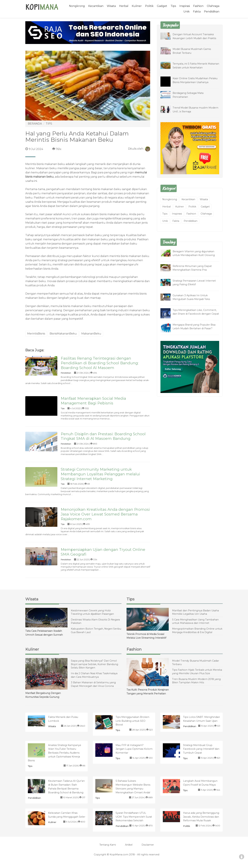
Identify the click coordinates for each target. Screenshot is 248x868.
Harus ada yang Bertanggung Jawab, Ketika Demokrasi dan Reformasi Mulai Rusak (201, 817)
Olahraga (213, 6)
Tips (173, 6)
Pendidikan (212, 12)
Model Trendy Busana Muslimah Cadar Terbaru (196, 663)
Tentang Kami (108, 845)
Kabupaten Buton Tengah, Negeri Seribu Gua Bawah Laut (96, 630)
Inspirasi (185, 6)
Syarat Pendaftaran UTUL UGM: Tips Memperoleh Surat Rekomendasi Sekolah (134, 817)
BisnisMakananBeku (63, 334)
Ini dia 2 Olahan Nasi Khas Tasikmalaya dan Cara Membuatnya (94, 675)
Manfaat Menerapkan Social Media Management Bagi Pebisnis (93, 401)
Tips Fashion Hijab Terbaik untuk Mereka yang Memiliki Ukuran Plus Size (197, 672)
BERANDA (35, 124)
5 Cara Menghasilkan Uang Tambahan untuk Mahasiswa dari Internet (195, 621)
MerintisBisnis (36, 334)
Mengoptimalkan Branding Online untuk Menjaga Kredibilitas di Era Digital (197, 630)
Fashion (198, 6)
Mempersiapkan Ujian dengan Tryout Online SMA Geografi (103, 552)
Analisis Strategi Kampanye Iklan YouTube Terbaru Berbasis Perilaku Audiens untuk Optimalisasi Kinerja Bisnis (54, 753)
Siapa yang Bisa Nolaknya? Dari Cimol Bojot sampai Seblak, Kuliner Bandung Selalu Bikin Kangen (94, 664)
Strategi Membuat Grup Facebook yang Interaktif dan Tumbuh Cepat (201, 749)
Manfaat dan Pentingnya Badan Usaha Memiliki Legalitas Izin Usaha (195, 612)
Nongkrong (77, 6)
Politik (149, 6)
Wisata (111, 6)
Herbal (124, 6)
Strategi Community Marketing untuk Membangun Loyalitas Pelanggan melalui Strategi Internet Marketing (100, 474)
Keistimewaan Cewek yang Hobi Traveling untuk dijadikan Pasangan (92, 612)
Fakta (197, 12)
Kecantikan (96, 6)
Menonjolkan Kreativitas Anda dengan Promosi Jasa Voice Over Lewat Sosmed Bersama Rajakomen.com (105, 514)
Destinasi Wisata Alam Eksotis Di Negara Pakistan (95, 621)
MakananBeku (91, 334)
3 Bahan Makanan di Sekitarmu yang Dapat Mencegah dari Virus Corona (93, 684)
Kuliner (137, 6)
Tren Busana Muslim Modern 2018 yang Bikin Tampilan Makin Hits (196, 681)
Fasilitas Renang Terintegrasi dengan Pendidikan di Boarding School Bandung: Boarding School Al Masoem (100, 363)
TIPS (49, 124)
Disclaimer (148, 845)
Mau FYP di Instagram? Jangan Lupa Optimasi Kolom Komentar (134, 749)
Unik (187, 12)
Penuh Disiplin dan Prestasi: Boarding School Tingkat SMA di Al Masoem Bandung (103, 436)
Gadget (162, 6)
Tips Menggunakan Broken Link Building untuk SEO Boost (132, 721)
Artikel (129, 845)
